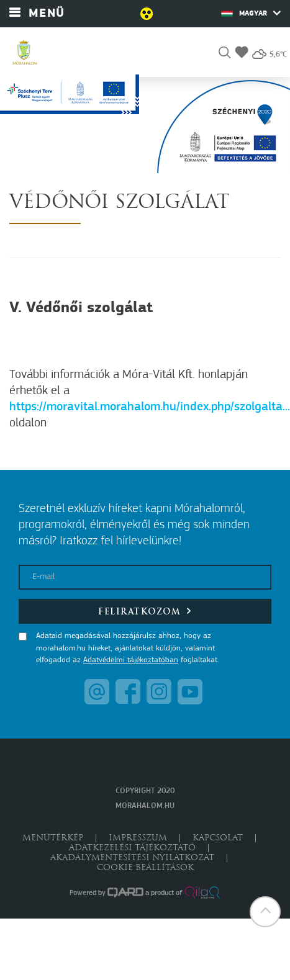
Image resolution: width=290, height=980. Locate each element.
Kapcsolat (218, 838)
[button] (224, 54)
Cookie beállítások (145, 868)
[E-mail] (145, 577)
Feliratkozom (145, 611)
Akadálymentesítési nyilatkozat (132, 858)
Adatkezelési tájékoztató (132, 848)
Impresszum (138, 838)
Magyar (251, 13)
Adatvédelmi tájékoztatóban (131, 660)
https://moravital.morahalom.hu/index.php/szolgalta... (150, 407)
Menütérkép (53, 838)
